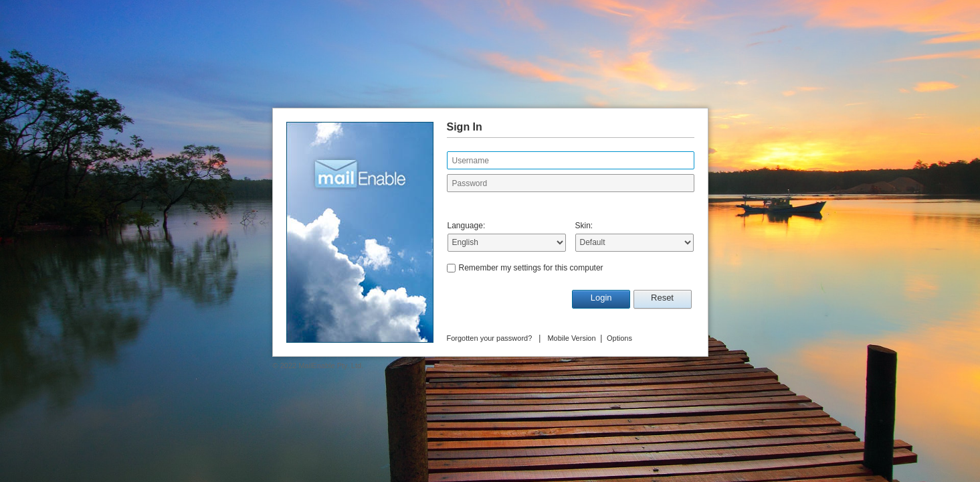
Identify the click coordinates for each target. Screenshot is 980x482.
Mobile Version (571, 338)
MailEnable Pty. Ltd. (331, 366)
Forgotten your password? (490, 338)
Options (619, 338)
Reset (662, 298)
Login (601, 298)
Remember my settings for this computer (531, 268)
